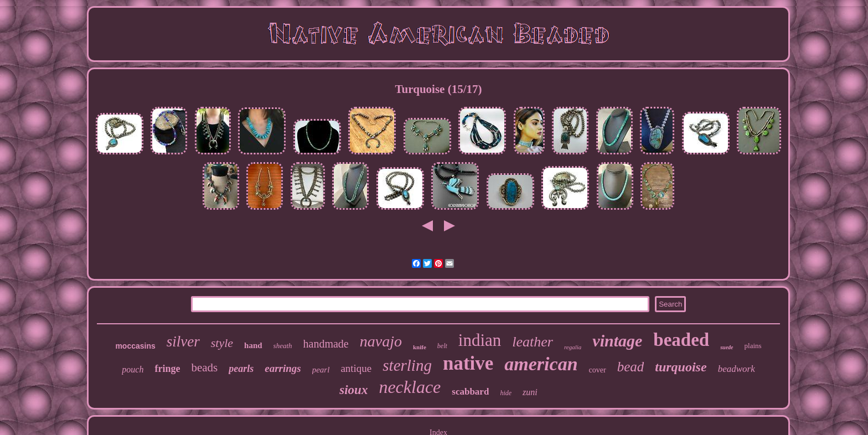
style (222, 343)
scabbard (470, 392)
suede (727, 347)
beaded (681, 340)
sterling (407, 365)
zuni (530, 392)
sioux (353, 390)
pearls (241, 369)
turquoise (681, 367)
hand (253, 345)
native (468, 363)
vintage (617, 341)
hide (506, 393)
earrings (283, 368)
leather (533, 342)
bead (631, 367)
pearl (321, 370)
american (541, 364)
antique (356, 368)
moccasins (135, 346)
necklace (410, 387)
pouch (133, 369)
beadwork (737, 369)
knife (420, 347)
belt (442, 346)
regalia (573, 347)
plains (753, 346)
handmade (326, 344)
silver (183, 341)
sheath (283, 346)
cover (598, 370)
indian (480, 340)
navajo (381, 341)
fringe (167, 369)
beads (204, 367)
